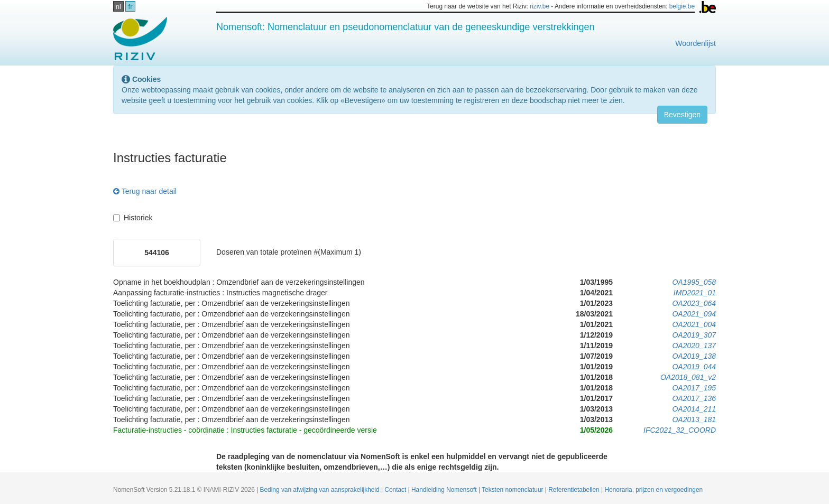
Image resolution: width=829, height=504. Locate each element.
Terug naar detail (145, 191)
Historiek (133, 218)
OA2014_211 (694, 409)
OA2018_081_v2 (688, 377)
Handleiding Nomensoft (445, 490)
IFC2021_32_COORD (680, 430)
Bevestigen (682, 115)
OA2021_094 (694, 314)
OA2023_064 (694, 303)
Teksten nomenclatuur (513, 490)
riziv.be (540, 6)
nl (118, 7)
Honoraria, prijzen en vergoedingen (653, 490)
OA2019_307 (694, 335)
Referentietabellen (575, 490)
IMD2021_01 (695, 293)
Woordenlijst (696, 43)
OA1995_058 (694, 282)
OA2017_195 (694, 388)
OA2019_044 (694, 367)
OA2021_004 (694, 324)
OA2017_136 (694, 398)
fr (131, 7)
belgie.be (682, 6)
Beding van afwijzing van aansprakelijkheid (321, 490)
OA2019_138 (694, 356)
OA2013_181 (694, 419)
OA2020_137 (694, 346)
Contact (396, 490)
